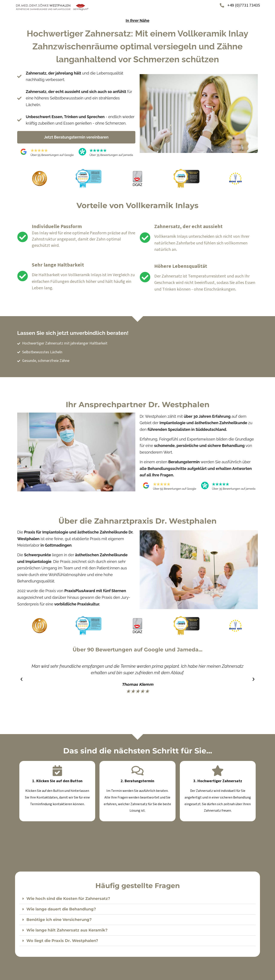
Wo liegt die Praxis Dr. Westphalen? (62, 941)
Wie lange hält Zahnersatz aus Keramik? (67, 930)
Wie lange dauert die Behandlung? (61, 909)
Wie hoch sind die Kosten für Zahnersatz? (68, 899)
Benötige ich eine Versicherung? (59, 920)
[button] (21, 679)
